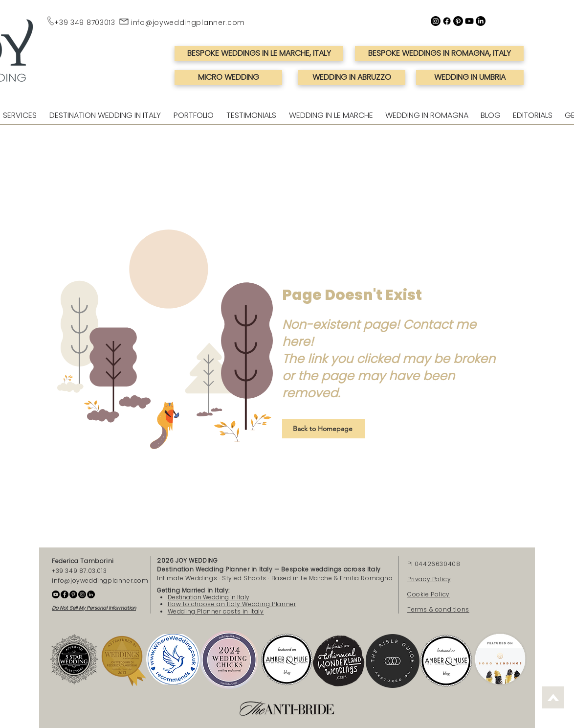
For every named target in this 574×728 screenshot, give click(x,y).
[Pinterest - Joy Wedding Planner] (73, 594)
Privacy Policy (429, 579)
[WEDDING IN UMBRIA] (470, 78)
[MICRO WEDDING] (228, 78)
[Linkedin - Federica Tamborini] (91, 594)
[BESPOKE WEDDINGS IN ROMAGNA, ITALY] (439, 54)
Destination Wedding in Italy (209, 597)
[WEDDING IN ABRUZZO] (352, 78)
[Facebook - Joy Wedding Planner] (65, 594)
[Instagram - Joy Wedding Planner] (82, 594)
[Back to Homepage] (324, 429)
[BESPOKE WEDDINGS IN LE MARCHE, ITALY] (259, 54)
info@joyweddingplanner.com (188, 23)
